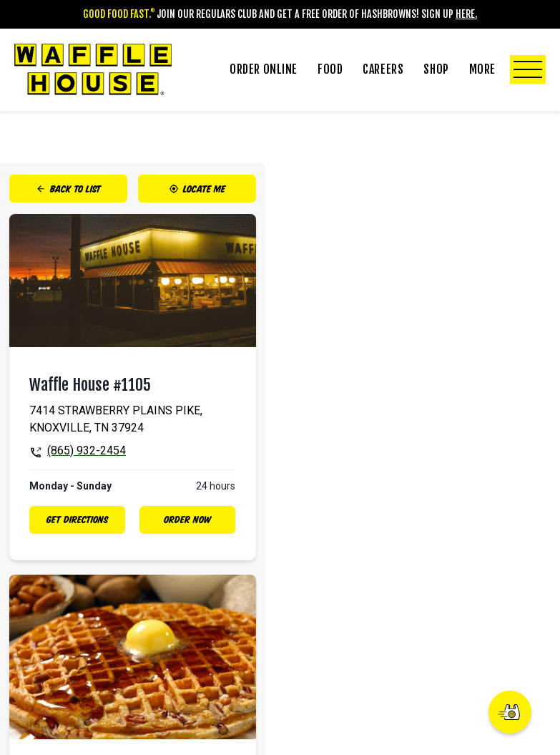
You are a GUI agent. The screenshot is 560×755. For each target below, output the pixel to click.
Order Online (264, 69)
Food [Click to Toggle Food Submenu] (330, 69)
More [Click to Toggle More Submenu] (507, 69)
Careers (383, 69)
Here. (466, 14)
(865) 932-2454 (87, 450)
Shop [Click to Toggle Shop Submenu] (436, 69)
